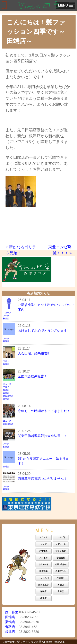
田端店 (6, 393)
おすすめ (43, 551)
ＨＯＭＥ (43, 537)
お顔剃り (61, 578)
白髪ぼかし (61, 571)
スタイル (43, 558)
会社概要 (61, 558)
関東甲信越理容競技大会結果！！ (42, 436)
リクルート (43, 564)
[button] (66, 5)
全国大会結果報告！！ (34, 376)
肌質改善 (43, 571)
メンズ (43, 544)
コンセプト (61, 537)
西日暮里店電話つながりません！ (42, 479)
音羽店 (6, 399)
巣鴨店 (43, 591)
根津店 (6, 319)
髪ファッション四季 (29, 642)
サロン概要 (61, 551)
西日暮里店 (8, 396)
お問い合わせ (61, 564)
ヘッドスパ (43, 578)
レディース (61, 544)
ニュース (7, 313)
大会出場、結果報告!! (33, 353)
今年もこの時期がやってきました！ (44, 411)
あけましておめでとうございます (42, 331)
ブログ (6, 315)
